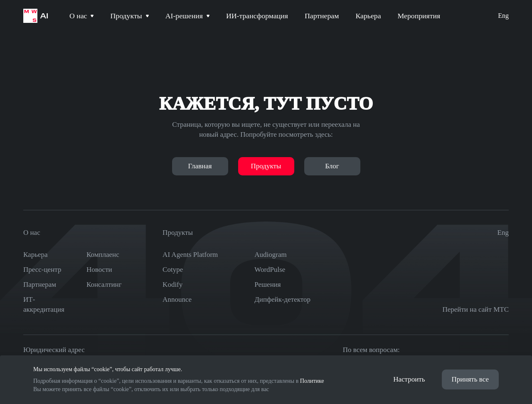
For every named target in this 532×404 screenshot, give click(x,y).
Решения (267, 285)
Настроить (409, 379)
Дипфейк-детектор (282, 299)
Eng (503, 16)
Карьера (36, 255)
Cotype (173, 270)
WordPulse (270, 270)
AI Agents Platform (190, 255)
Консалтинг (104, 285)
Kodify (172, 285)
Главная (200, 166)
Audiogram (270, 255)
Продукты (266, 166)
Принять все (470, 379)
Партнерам (40, 285)
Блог (332, 166)
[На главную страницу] (36, 17)
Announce (177, 299)
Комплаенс (103, 255)
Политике (312, 381)
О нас (32, 231)
